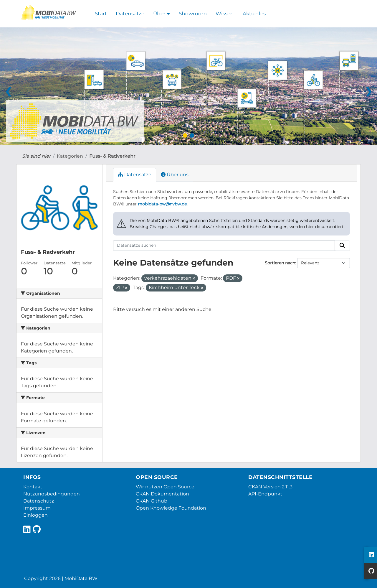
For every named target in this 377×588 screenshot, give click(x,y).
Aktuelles (254, 14)
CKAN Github (152, 501)
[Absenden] (342, 246)
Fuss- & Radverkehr (112, 156)
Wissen (225, 14)
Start (101, 14)
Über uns (175, 175)
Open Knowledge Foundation (171, 508)
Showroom (193, 14)
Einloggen (35, 515)
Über (162, 14)
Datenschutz (39, 501)
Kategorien (70, 156)
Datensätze (130, 14)
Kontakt (33, 487)
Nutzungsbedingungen (52, 494)
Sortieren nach (280, 263)
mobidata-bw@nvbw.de (162, 204)
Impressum (37, 508)
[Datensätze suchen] (224, 246)
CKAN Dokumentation (162, 494)
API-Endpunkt (265, 494)
